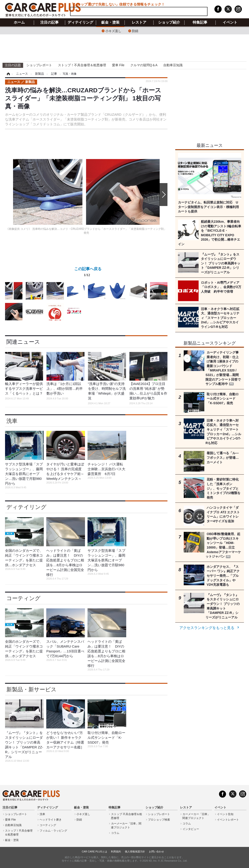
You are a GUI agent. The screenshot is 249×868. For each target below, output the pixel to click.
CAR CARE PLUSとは (94, 852)
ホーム (19, 22)
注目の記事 (49, 22)
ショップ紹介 (169, 22)
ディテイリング (80, 22)
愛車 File (118, 65)
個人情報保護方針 (135, 852)
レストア (139, 22)
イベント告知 (225, 814)
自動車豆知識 (173, 65)
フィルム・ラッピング (53, 831)
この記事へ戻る (88, 273)
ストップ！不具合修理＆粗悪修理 (82, 65)
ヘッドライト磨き (51, 820)
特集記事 (200, 22)
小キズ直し (113, 31)
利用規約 (116, 852)
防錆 (135, 31)
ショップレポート (39, 65)
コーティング (23, 598)
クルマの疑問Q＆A (144, 65)
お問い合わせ (156, 852)
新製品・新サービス (31, 689)
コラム (115, 833)
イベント (230, 22)
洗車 (12, 421)
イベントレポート (228, 820)
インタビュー (191, 829)
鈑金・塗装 (110, 22)
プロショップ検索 (159, 820)
